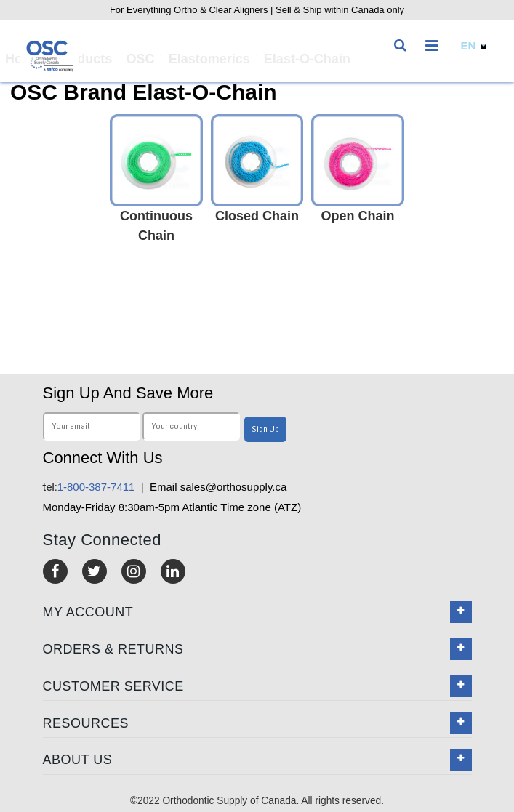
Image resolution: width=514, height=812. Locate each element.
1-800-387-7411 (89, 487)
